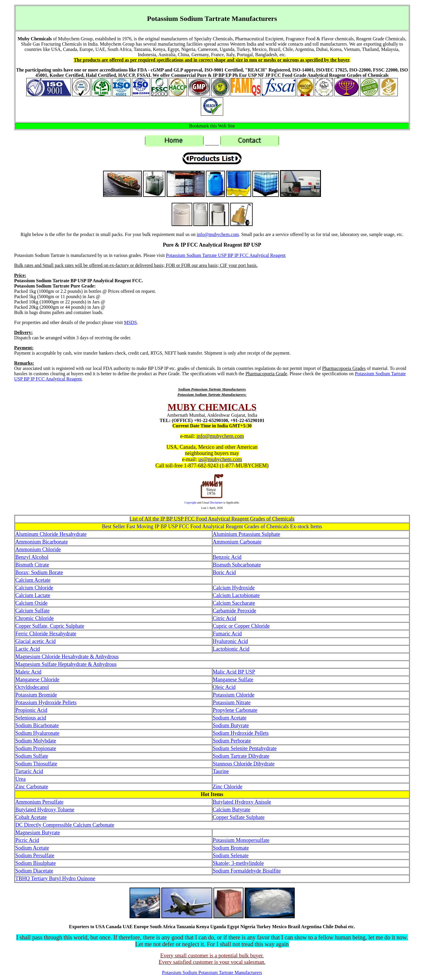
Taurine (221, 771)
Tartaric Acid (29, 771)
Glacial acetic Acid (35, 641)
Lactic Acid (28, 649)
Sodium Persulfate (35, 856)
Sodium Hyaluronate (37, 733)
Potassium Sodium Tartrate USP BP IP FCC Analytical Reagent (226, 255)
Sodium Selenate (231, 856)
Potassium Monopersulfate (241, 840)
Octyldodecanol (32, 687)
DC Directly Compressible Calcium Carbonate (65, 825)
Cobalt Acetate (31, 817)
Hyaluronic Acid (230, 641)
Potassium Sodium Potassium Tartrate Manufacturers (212, 972)
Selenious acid (31, 718)
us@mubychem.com (220, 459)
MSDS (130, 322)
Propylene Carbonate (235, 710)
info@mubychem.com (218, 234)
